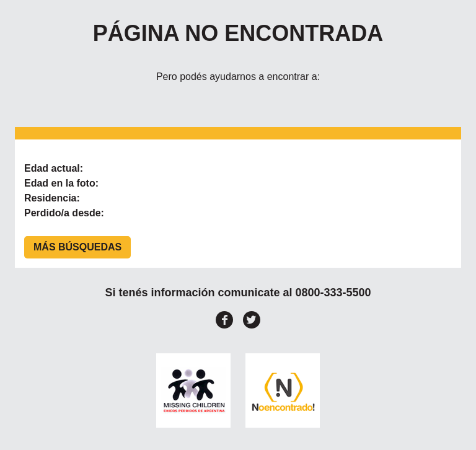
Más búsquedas (77, 247)
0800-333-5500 (333, 293)
